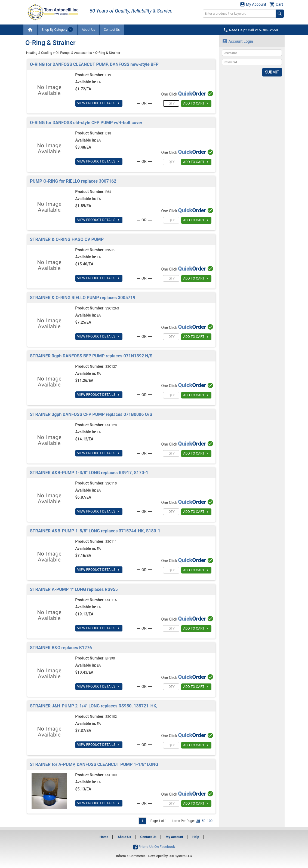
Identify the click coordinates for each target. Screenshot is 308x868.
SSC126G (112, 308)
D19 (108, 75)
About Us (88, 30)
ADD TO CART (196, 104)
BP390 (110, 658)
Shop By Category (57, 29)
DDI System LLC (180, 856)
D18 (108, 133)
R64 (108, 192)
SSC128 (111, 425)
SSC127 (111, 367)
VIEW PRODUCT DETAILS (98, 103)
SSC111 (111, 542)
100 (210, 821)
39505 (110, 250)
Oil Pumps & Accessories (74, 53)
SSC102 (111, 717)
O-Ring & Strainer (108, 53)
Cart (276, 4)
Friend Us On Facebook (154, 847)
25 (198, 821)
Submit (272, 72)
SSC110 (111, 483)
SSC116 (111, 600)
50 (204, 821)
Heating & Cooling (39, 53)
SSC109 (111, 775)
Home (104, 837)
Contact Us (112, 30)
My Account (253, 4)
